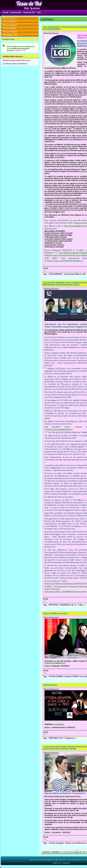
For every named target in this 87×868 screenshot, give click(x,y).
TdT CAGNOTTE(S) (10, 35)
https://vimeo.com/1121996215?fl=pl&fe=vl (65, 261)
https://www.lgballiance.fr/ (76, 226)
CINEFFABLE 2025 (50, 685)
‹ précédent (55, 852)
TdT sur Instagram (10, 25)
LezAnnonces (16, 12)
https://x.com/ (51, 228)
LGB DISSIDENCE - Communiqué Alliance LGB (67, 274)
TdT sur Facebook (10, 22)
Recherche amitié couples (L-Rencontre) (16, 60)
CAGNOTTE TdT (20, 50)
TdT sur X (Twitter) (10, 32)
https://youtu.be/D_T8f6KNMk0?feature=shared (65, 592)
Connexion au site (8, 39)
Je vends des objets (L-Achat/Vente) (15, 64)
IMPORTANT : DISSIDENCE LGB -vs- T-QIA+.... (67, 605)
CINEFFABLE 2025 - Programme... (62, 738)
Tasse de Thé (29, 4)
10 (80, 852)
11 (84, 852)
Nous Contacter (77, 860)
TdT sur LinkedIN (9, 28)
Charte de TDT (29, 12)
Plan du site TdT (9, 18)
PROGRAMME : (59, 724)
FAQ (39, 12)
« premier (46, 852)
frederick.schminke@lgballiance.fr (59, 429)
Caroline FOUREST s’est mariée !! (55, 613)
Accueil (5, 12)
